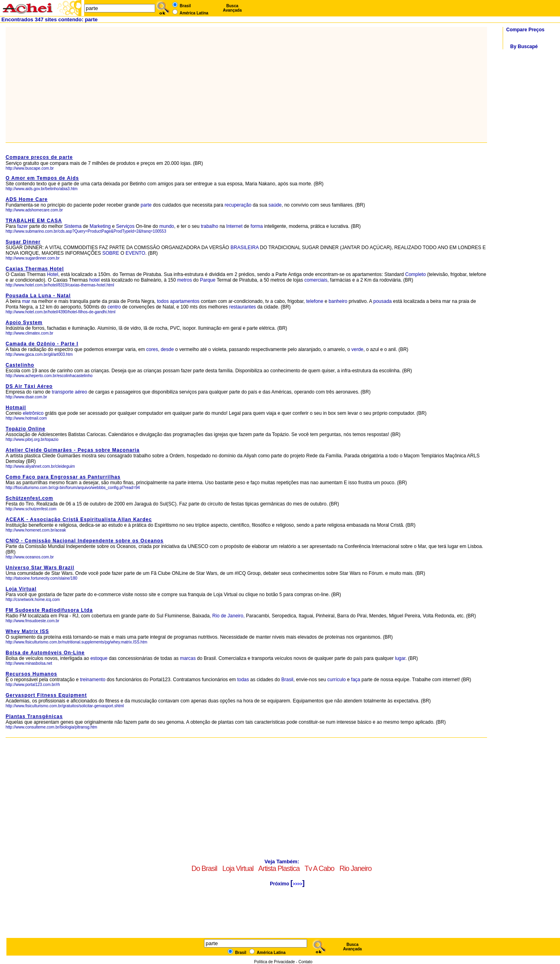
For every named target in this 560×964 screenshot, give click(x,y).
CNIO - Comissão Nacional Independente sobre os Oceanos (85, 541)
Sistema (73, 226)
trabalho (209, 226)
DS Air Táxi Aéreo (29, 386)
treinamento (92, 680)
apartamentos (185, 301)
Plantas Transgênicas (34, 716)
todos (163, 301)
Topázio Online (25, 429)
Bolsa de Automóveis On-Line (45, 653)
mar (26, 301)
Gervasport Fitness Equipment (46, 695)
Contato (305, 962)
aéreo (81, 392)
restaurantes (243, 307)
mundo (167, 226)
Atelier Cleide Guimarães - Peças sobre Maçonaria (73, 450)
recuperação (238, 205)
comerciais (316, 280)
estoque (99, 658)
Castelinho (20, 365)
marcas (188, 658)
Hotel (53, 274)
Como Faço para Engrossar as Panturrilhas (63, 477)
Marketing (100, 226)
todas (243, 680)
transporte (63, 392)
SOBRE (111, 253)
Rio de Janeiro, (229, 616)
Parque (208, 280)
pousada (382, 301)
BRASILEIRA (245, 248)
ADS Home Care (27, 199)
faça (356, 680)
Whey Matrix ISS (27, 631)
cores (152, 349)
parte (146, 205)
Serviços (125, 226)
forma (257, 226)
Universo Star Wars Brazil (40, 568)
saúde (275, 205)
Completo (415, 274)
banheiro (338, 301)
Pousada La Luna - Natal (38, 296)
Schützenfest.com (29, 498)
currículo (336, 680)
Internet (234, 226)
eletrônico (33, 413)
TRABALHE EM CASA (34, 221)
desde (167, 349)
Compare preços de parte (39, 157)
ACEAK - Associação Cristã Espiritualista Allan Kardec (79, 520)
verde (358, 349)
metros (185, 280)
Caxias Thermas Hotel (35, 269)
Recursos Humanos (31, 674)
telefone (315, 301)
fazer (23, 226)
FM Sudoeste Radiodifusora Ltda (49, 610)
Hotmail (16, 408)
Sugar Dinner (23, 242)
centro (114, 307)
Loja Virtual (21, 589)
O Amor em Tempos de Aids (42, 178)
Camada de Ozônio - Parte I (42, 344)
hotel (95, 280)
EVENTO (135, 253)
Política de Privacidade (275, 962)
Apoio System (24, 323)
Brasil (287, 680)
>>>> (298, 884)
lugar (400, 658)
